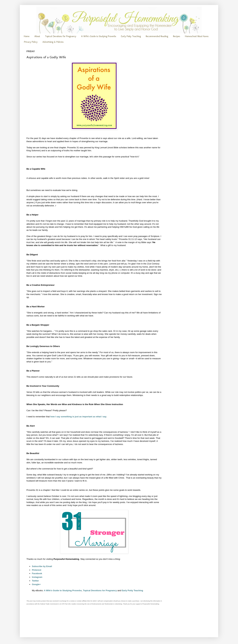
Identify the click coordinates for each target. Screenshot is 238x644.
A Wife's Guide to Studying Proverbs (99, 36)
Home (27, 36)
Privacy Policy (31, 42)
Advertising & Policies (53, 42)
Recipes (177, 36)
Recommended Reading (157, 36)
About (37, 36)
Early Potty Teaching (131, 36)
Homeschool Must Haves (197, 36)
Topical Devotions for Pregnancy (61, 36)
